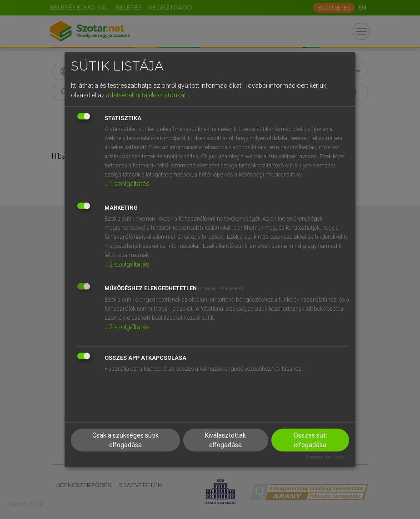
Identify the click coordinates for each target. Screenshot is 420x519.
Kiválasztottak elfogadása (225, 440)
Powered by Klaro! (326, 456)
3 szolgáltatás (127, 327)
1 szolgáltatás (127, 184)
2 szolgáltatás (127, 264)
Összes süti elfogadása (310, 440)
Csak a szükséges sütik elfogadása (125, 440)
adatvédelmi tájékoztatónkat (146, 95)
